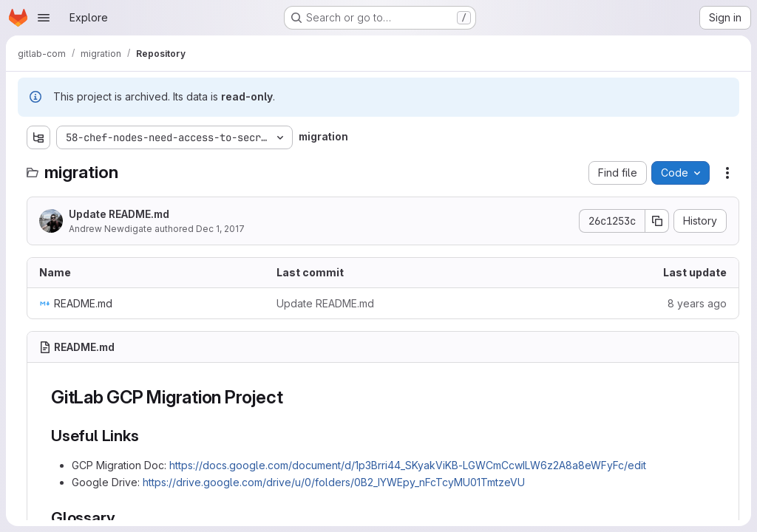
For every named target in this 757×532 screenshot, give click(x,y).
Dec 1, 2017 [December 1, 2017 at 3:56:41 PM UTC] (220, 229)
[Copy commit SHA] (657, 221)
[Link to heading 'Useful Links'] (147, 436)
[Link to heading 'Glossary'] (123, 518)
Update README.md (119, 214)
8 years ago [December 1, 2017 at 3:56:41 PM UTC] (697, 303)
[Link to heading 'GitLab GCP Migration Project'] (292, 397)
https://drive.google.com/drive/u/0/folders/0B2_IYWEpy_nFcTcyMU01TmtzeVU (334, 482)
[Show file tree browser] (38, 137)
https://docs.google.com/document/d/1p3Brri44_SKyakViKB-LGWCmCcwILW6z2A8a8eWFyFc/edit (408, 465)
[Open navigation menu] (44, 18)
